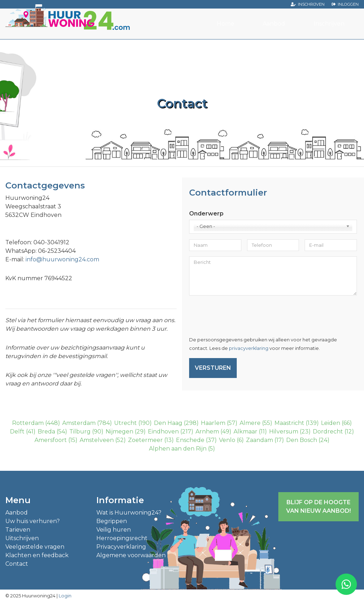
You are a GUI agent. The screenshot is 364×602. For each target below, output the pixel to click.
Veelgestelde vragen (35, 547)
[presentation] (243, 315)
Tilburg (80, 431)
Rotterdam (28, 423)
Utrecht (125, 423)
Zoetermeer (145, 440)
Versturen (213, 368)
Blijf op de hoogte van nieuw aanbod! (318, 507)
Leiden (331, 423)
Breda (46, 431)
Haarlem (213, 423)
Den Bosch (302, 440)
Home (226, 24)
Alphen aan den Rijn (178, 449)
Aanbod (274, 24)
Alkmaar (245, 431)
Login (65, 596)
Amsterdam (79, 423)
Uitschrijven (22, 538)
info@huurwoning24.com (62, 259)
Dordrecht (328, 431)
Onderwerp (206, 214)
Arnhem (207, 431)
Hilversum (284, 431)
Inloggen (348, 4)
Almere (250, 423)
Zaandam (259, 440)
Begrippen (112, 521)
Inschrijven (311, 4)
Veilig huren (114, 530)
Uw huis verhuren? (33, 521)
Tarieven (18, 530)
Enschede (190, 440)
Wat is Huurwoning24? (129, 513)
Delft (17, 431)
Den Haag (168, 423)
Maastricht (289, 423)
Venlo (227, 440)
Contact (17, 564)
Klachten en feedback (37, 555)
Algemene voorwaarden (131, 555)
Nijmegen (119, 431)
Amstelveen (97, 440)
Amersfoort (51, 440)
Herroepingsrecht (122, 538)
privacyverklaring (249, 348)
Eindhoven (163, 431)
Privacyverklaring (121, 547)
